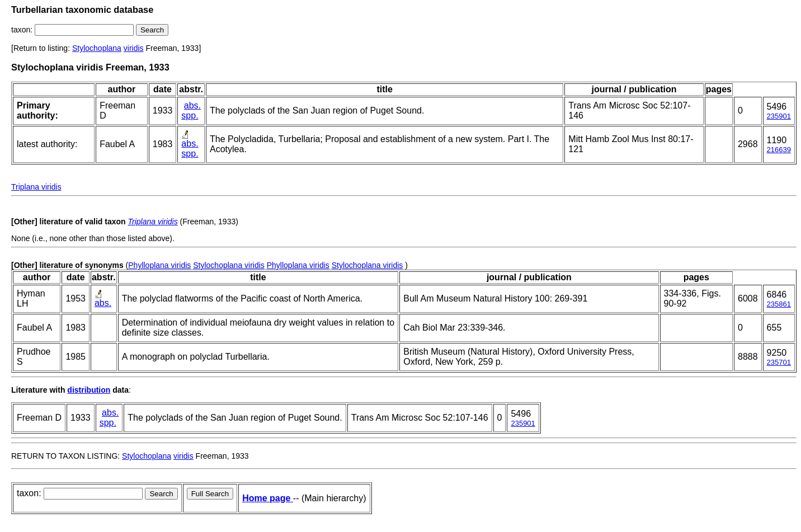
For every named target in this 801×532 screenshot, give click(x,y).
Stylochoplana (97, 48)
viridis (134, 48)
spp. (190, 116)
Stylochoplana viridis (229, 265)
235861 (779, 304)
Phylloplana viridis (159, 265)
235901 (779, 116)
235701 (779, 362)
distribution (89, 390)
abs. (192, 105)
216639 (779, 150)
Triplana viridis (36, 187)
